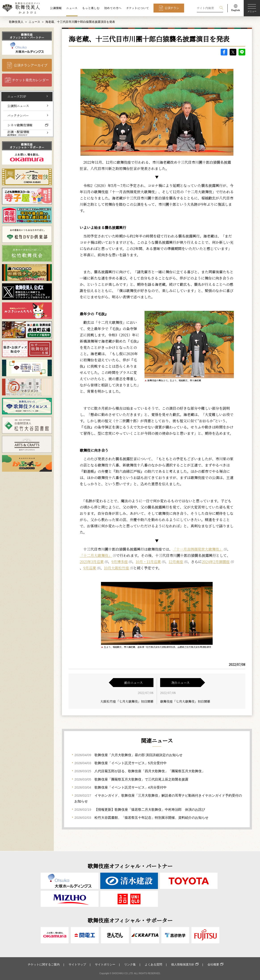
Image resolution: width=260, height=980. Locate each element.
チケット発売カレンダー (30, 80)
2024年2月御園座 (216, 562)
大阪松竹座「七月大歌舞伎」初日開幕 (127, 701)
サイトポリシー (105, 964)
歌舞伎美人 (16, 22)
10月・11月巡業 (148, 562)
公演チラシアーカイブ (31, 65)
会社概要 (213, 964)
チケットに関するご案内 (44, 964)
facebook (224, 52)
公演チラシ (172, 8)
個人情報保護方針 (183, 964)
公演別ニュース (18, 106)
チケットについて (138, 8)
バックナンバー (18, 115)
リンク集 (130, 964)
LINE (242, 52)
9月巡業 (90, 568)
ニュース (72, 8)
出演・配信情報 (18, 133)
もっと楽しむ (91, 8)
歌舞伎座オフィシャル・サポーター (27, 146)
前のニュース (133, 683)
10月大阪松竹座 (116, 568)
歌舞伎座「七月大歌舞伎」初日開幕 (185, 701)
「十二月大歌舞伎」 (96, 555)
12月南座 (176, 562)
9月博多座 (120, 562)
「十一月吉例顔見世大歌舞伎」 (198, 549)
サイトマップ (77, 964)
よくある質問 (153, 964)
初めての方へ (113, 8)
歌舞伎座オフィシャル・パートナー (27, 36)
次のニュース (180, 683)
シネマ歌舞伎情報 (20, 125)
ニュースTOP (17, 96)
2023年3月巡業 (92, 562)
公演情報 (56, 8)
